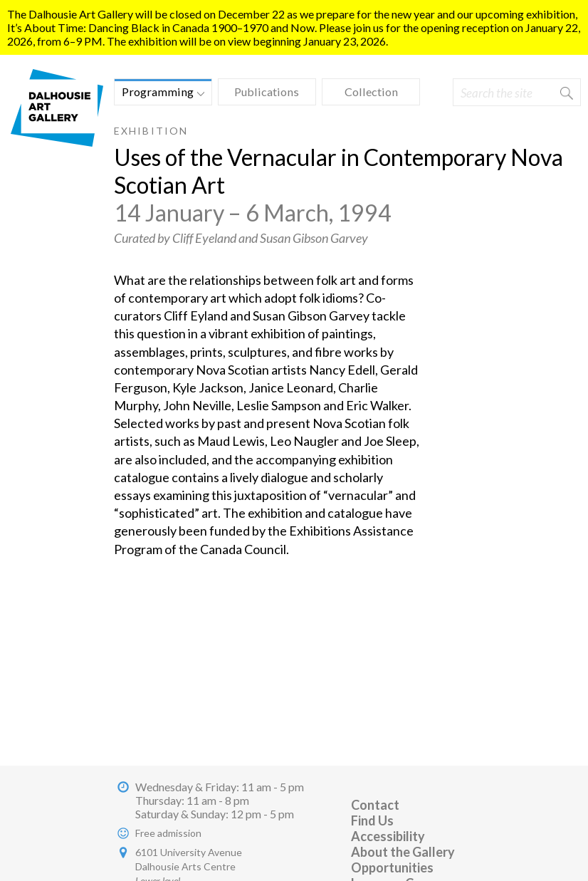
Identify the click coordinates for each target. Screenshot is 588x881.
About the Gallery (403, 852)
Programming (159, 94)
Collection (371, 92)
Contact (375, 805)
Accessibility (388, 836)
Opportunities (392, 867)
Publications (267, 92)
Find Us (372, 820)
